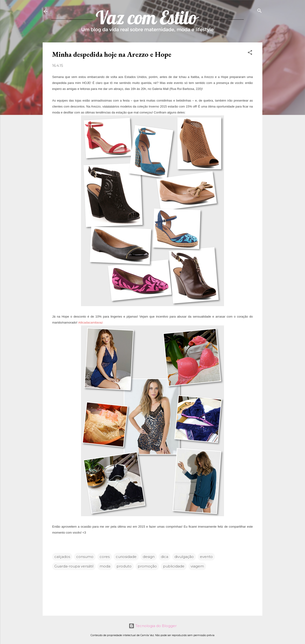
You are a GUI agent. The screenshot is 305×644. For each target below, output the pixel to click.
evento (206, 557)
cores (105, 557)
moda (105, 566)
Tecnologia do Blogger (153, 626)
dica (165, 557)
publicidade (174, 566)
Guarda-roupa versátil (74, 566)
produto (124, 566)
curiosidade (126, 557)
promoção (147, 566)
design (149, 557)
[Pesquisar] (259, 11)
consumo (85, 557)
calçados (62, 557)
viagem (197, 566)
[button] (250, 53)
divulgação (184, 557)
